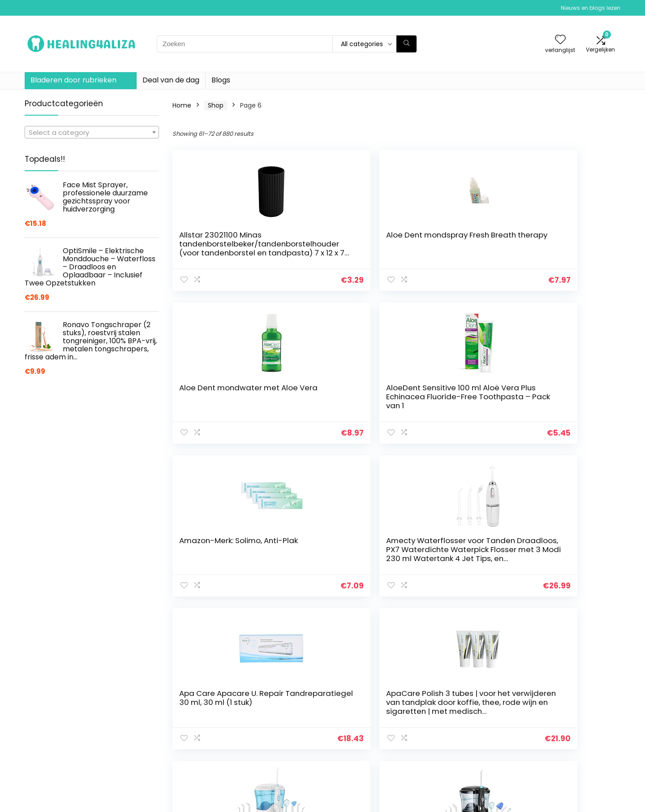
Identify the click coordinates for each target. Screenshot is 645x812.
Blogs (221, 80)
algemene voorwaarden (568, 734)
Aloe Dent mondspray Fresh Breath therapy (334, 239)
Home (182, 105)
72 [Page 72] (454, 622)
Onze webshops (459, 759)
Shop (216, 105)
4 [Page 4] (350, 622)
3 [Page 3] (335, 622)
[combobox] (92, 132)
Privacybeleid (551, 721)
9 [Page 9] (424, 622)
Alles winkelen (455, 734)
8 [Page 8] (409, 622)
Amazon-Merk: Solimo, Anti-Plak (221, 392)
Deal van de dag (171, 80)
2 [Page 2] (320, 622)
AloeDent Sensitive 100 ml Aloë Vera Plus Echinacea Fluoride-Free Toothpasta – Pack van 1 (564, 253)
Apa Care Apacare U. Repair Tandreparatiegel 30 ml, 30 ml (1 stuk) (447, 401)
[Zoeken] (406, 44)
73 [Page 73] (470, 622)
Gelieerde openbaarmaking (574, 746)
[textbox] (92, 133)
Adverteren (451, 771)
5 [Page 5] (365, 622)
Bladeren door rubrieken (73, 80)
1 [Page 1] (305, 622)
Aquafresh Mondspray (449, 540)
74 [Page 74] (487, 622)
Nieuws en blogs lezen (591, 8)
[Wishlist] (560, 40)
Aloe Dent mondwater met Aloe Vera (449, 239)
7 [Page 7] (394, 622)
